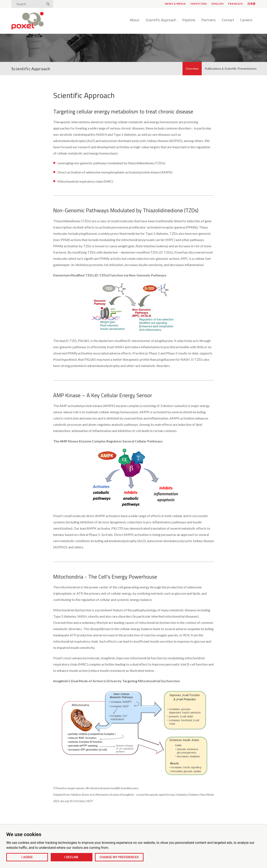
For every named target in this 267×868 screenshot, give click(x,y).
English (218, 4)
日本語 (251, 4)
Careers (246, 20)
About (135, 20)
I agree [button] (27, 857)
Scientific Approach (161, 20)
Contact (228, 20)
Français (236, 4)
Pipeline (189, 20)
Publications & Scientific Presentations (231, 68)
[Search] (29, 4)
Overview (192, 68)
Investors (199, 4)
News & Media (175, 4)
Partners (209, 20)
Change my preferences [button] (119, 857)
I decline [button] (71, 857)
